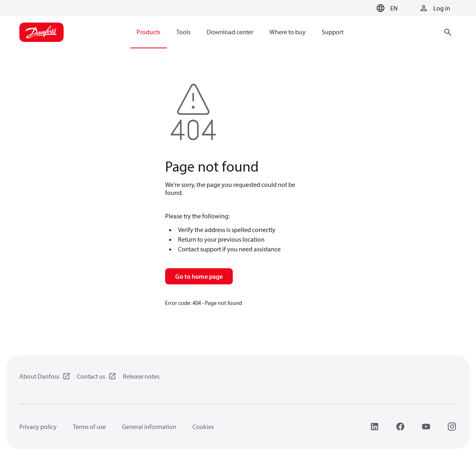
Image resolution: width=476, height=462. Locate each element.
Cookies (203, 427)
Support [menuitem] (333, 32)
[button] (386, 8)
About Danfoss (39, 376)
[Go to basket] (360, 8)
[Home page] (41, 32)
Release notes (141, 376)
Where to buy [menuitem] (288, 32)
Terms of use (89, 427)
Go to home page (199, 276)
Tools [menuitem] (183, 32)
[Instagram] (452, 427)
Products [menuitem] (148, 32)
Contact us (91, 376)
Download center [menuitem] (230, 32)
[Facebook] (400, 427)
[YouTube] (426, 427)
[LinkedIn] (375, 427)
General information (149, 427)
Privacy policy (38, 427)
